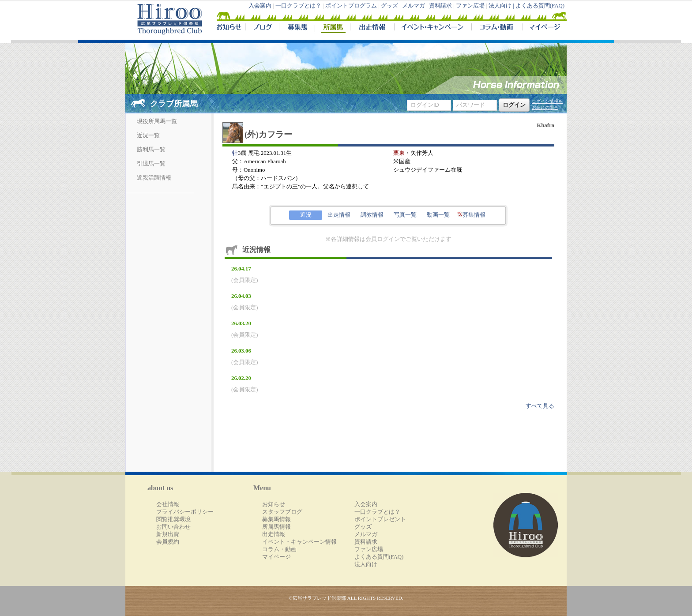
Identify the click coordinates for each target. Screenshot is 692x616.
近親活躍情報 (154, 178)
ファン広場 (470, 6)
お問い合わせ (173, 527)
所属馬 (332, 28)
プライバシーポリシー (185, 512)
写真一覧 (405, 215)
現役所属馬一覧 (157, 121)
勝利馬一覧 (151, 150)
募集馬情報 (276, 519)
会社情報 (168, 504)
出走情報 (372, 28)
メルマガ (414, 6)
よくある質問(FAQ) (540, 6)
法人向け (366, 564)
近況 (306, 215)
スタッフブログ (282, 512)
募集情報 (471, 215)
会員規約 (168, 542)
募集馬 (297, 28)
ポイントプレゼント (380, 519)
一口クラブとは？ (298, 6)
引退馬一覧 (151, 164)
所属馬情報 (276, 527)
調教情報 (372, 215)
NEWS (229, 28)
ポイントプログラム (351, 6)
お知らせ (274, 504)
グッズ (389, 6)
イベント (433, 28)
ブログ (262, 28)
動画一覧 (438, 215)
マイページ (543, 28)
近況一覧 (148, 135)
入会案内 (260, 6)
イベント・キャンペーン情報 (299, 542)
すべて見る (540, 406)
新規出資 (168, 534)
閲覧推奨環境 (173, 519)
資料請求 (440, 6)
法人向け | (502, 6)
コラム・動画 (497, 28)
